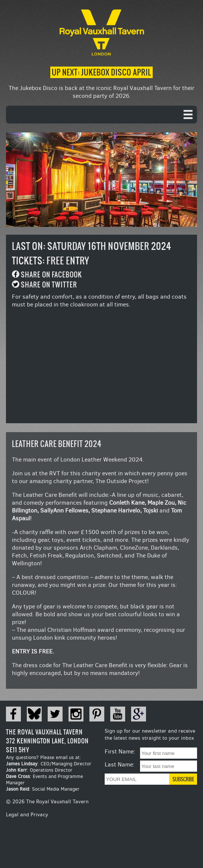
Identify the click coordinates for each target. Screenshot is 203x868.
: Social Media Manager (43, 789)
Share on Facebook (51, 275)
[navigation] (101, 115)
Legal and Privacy (27, 815)
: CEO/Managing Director (49, 764)
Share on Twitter (49, 285)
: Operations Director (39, 770)
